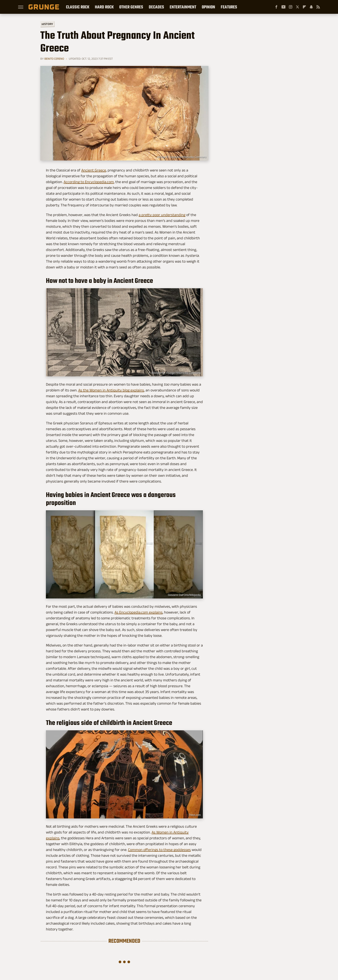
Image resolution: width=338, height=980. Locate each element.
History (47, 24)
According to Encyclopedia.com (89, 182)
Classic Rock (78, 7)
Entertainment (183, 7)
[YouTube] (283, 7)
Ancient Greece (94, 170)
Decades (156, 7)
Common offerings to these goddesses (159, 850)
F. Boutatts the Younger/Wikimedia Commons (175, 373)
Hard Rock (104, 7)
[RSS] (318, 7)
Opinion (208, 7)
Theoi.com (195, 815)
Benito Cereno (54, 59)
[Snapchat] (311, 7)
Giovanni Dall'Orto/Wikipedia (184, 595)
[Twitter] (297, 7)
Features (229, 7)
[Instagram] (291, 7)
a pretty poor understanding (162, 215)
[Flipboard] (304, 7)
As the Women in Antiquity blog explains (111, 390)
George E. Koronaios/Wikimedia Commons (182, 157)
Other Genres (131, 7)
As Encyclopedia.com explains (138, 612)
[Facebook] (276, 7)
